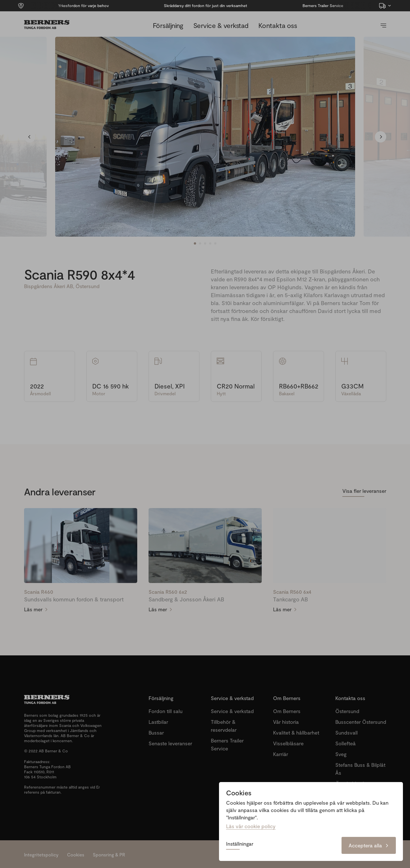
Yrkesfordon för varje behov (66, 6)
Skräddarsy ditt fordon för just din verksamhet (188, 6)
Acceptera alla (369, 845)
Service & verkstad (221, 25)
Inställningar (240, 844)
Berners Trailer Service (305, 6)
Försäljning (168, 25)
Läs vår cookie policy (251, 826)
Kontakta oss (278, 25)
